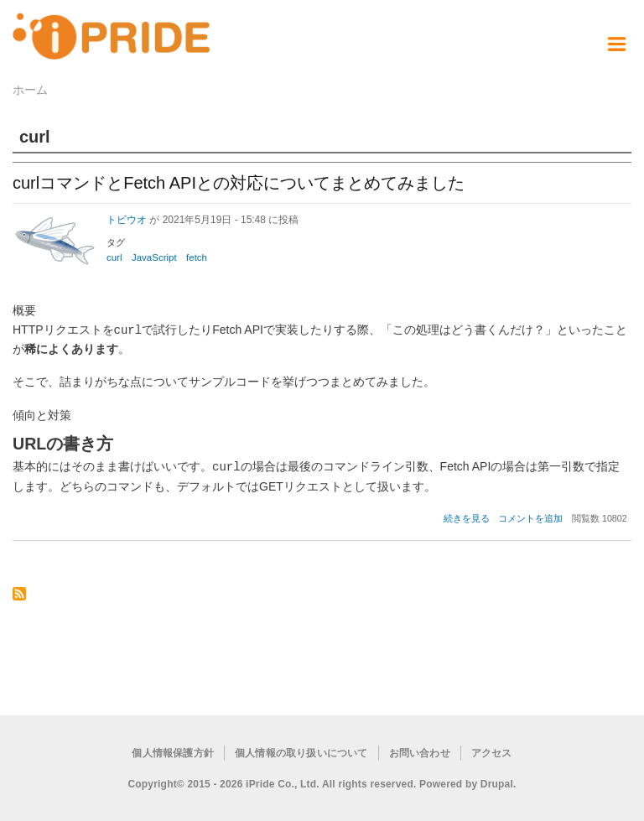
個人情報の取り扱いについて (301, 751)
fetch (197, 257)
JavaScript (154, 257)
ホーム (30, 90)
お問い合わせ (420, 751)
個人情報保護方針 (173, 751)
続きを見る (467, 517)
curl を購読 (19, 593)
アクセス (492, 751)
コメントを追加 (530, 517)
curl (114, 257)
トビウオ (127, 220)
